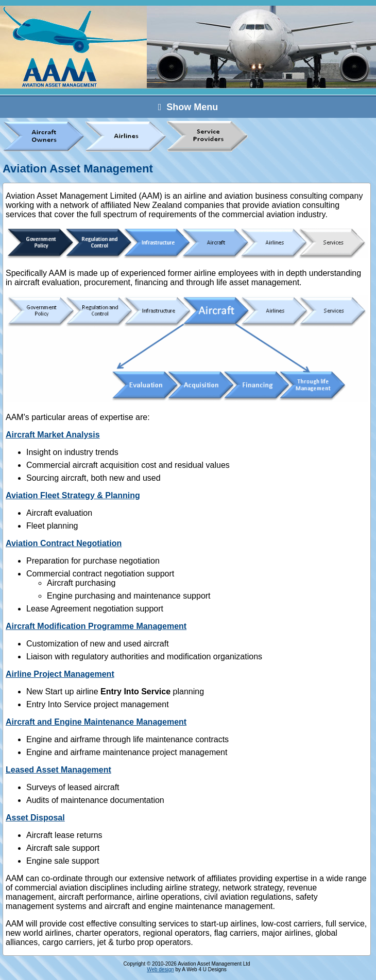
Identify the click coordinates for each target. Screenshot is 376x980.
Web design (160, 969)
